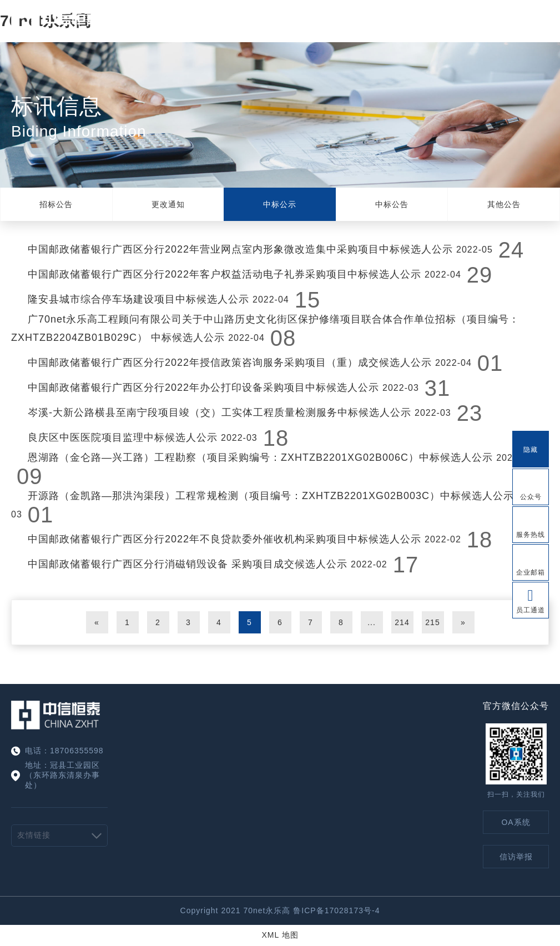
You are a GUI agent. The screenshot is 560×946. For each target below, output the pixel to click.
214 (402, 622)
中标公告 (392, 204)
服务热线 (531, 535)
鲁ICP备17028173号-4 (336, 910)
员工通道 (531, 610)
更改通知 (168, 204)
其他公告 (504, 204)
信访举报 (516, 857)
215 (432, 622)
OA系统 (516, 822)
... (372, 622)
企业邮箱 (531, 572)
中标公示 (280, 204)
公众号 (531, 497)
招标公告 (56, 204)
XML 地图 (280, 935)
